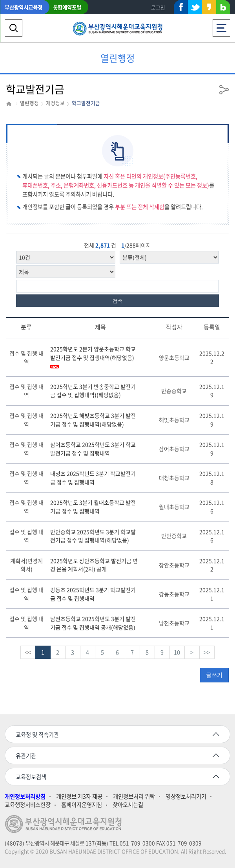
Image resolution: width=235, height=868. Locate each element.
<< (28, 652)
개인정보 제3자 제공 (79, 797)
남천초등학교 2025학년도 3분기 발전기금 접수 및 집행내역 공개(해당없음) (93, 623)
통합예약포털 (67, 7)
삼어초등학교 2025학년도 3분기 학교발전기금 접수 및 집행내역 (93, 449)
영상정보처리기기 (186, 797)
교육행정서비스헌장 (28, 805)
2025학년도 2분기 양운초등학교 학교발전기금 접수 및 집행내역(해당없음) (93, 357)
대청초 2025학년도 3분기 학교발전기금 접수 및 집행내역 (93, 478)
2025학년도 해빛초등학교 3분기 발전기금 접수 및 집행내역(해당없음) (93, 420)
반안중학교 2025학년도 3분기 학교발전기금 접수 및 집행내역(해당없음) (93, 536)
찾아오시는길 (128, 805)
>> (207, 652)
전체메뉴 (221, 26)
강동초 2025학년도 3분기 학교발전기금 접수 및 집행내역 (93, 594)
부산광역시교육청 (24, 7)
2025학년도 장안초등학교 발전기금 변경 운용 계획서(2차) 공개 (94, 565)
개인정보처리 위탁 (134, 797)
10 (177, 652)
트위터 (195, 7)
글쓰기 (214, 675)
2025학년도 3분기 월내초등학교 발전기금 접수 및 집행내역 (93, 507)
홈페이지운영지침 (82, 805)
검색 (118, 301)
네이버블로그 (223, 9)
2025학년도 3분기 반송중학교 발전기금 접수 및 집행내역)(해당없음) (93, 391)
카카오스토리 (209, 9)
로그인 (158, 7)
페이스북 (181, 9)
